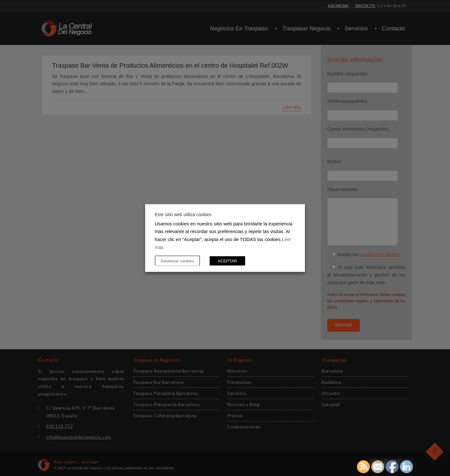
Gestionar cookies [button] (177, 261)
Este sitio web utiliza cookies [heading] (183, 214)
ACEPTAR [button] (227, 261)
